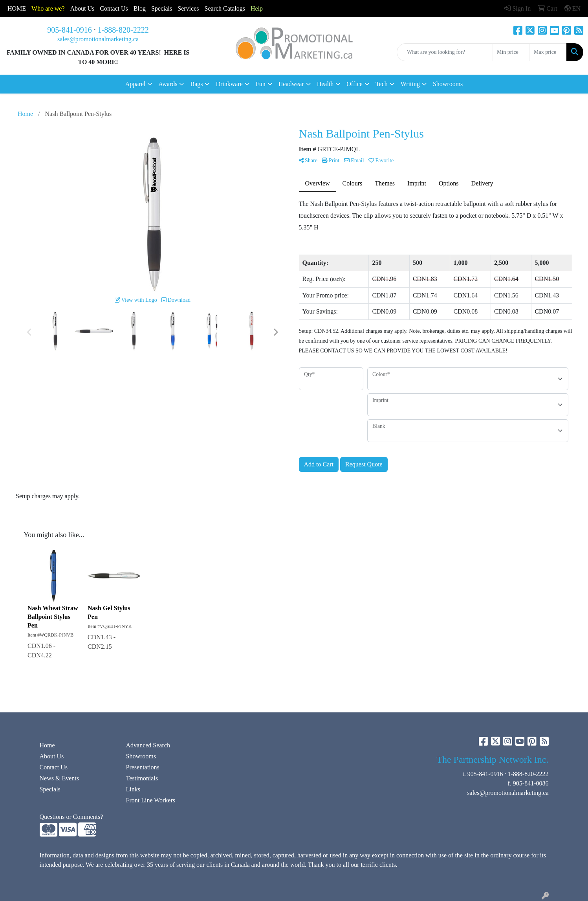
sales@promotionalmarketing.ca (98, 39)
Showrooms (448, 84)
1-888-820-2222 (123, 30)
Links (133, 789)
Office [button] (354, 84)
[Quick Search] (445, 52)
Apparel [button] (136, 84)
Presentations (143, 767)
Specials (162, 8)
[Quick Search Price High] (548, 52)
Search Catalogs (225, 8)
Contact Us (54, 767)
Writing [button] (410, 84)
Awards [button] (168, 84)
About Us (82, 8)
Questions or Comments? (71, 817)
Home (47, 745)
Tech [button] (382, 84)
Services (188, 8)
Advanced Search (148, 745)
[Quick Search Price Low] (511, 52)
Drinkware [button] (229, 84)
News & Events (59, 778)
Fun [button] (261, 84)
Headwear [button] (291, 84)
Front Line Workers (151, 800)
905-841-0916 (69, 30)
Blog (140, 8)
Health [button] (325, 84)
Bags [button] (196, 84)
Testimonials (142, 778)
